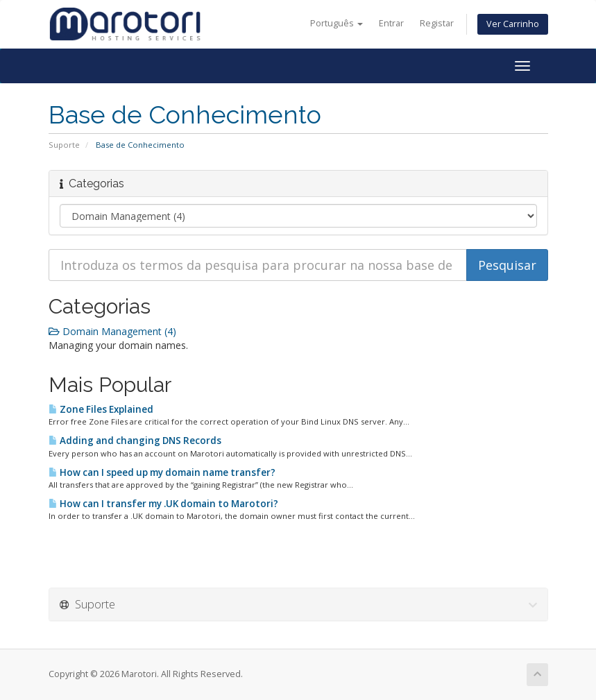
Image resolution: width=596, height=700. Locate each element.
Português (337, 23)
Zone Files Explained (101, 409)
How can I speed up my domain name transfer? (162, 472)
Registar (437, 23)
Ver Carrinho (513, 24)
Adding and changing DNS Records (135, 441)
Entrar (391, 23)
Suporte (64, 145)
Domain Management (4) (112, 331)
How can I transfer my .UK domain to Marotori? (163, 504)
